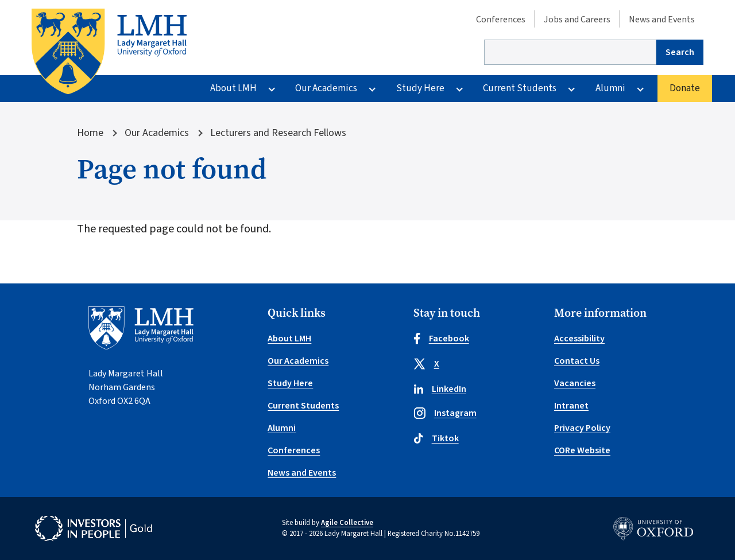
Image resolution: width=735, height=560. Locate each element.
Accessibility (579, 339)
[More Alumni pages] (640, 89)
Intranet (571, 406)
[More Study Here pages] (459, 89)
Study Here (420, 88)
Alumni (610, 88)
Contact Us (577, 361)
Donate (685, 88)
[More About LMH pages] (272, 89)
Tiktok (436, 438)
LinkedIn (440, 389)
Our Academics (326, 88)
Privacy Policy (582, 428)
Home (90, 133)
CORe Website (582, 450)
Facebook (441, 339)
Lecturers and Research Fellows (278, 133)
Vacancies (575, 383)
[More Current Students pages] (571, 89)
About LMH (233, 88)
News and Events (662, 20)
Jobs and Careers (577, 20)
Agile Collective (347, 523)
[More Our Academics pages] (372, 89)
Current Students (520, 88)
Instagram (445, 413)
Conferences (501, 20)
